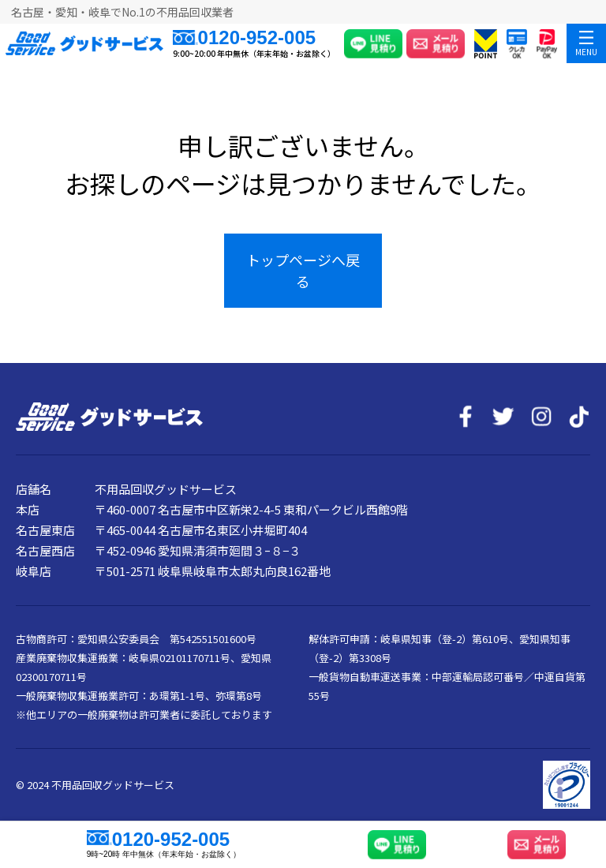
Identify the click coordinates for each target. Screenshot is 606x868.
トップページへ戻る (303, 270)
